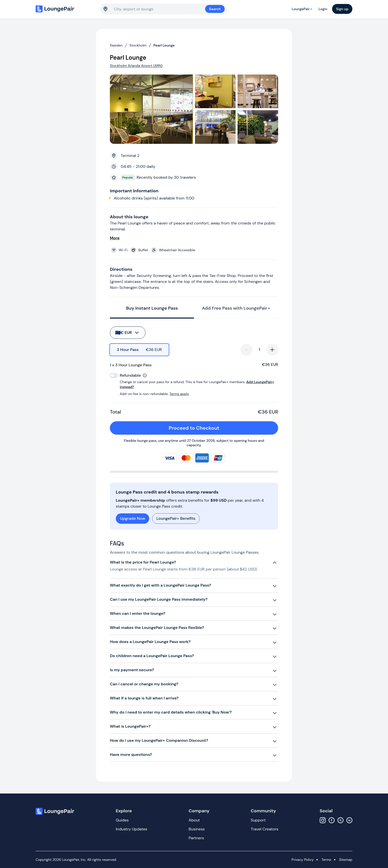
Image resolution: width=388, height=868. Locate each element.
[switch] (114, 375)
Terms (326, 860)
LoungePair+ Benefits (176, 518)
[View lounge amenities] (195, 250)
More (115, 238)
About (194, 820)
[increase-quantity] (272, 350)
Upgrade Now (133, 518)
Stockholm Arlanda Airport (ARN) (136, 66)
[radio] (139, 350)
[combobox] (159, 9)
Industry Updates (132, 829)
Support (258, 820)
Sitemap (346, 860)
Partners (196, 838)
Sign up (342, 9)
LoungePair (303, 9)
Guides (122, 820)
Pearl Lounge (164, 45)
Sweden (116, 45)
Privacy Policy (303, 860)
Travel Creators (264, 829)
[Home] (65, 9)
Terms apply (179, 394)
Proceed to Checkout (221, 428)
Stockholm (138, 45)
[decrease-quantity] (246, 350)
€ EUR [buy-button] (127, 333)
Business (197, 829)
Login (323, 9)
